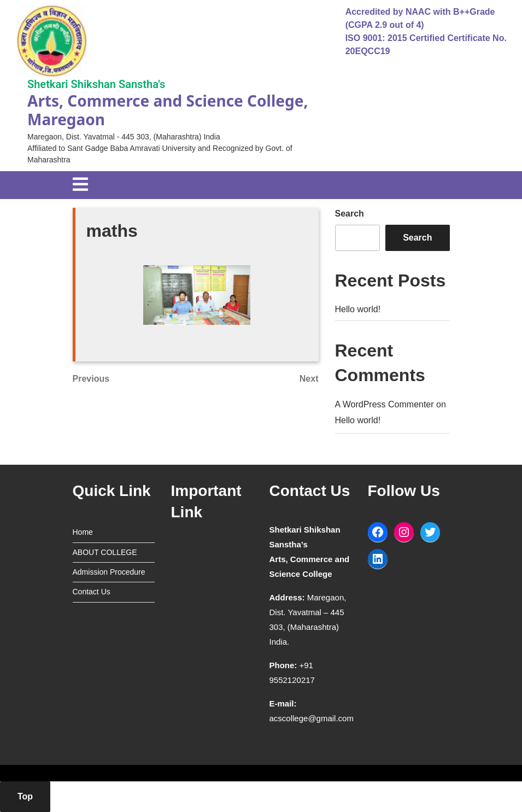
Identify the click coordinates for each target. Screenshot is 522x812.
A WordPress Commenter (385, 404)
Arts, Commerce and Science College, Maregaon (168, 110)
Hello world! (358, 309)
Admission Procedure (109, 572)
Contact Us (92, 592)
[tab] (80, 185)
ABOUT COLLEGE (105, 552)
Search (350, 214)
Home (83, 532)
